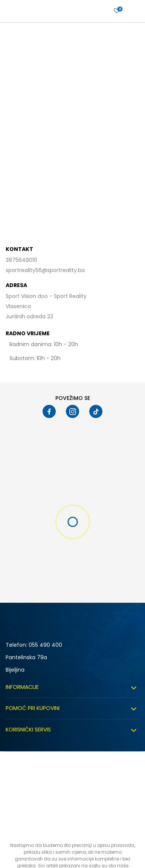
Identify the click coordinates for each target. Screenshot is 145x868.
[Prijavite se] (117, 11)
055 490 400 (45, 645)
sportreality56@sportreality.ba (45, 270)
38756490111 (21, 260)
